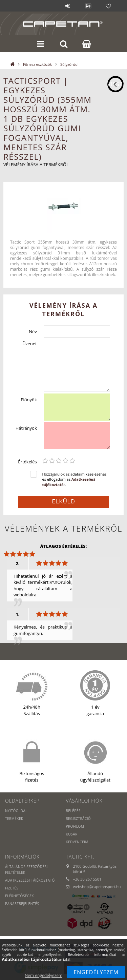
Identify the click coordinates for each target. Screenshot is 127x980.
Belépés (68, 6)
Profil (88, 6)
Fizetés (12, 888)
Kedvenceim (77, 842)
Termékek (14, 819)
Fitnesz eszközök (37, 64)
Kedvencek (108, 6)
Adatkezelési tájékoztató (30, 880)
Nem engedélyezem (44, 975)
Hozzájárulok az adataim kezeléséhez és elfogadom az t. (75, 479)
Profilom (75, 826)
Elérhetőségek (19, 896)
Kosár (71, 834)
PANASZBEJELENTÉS (22, 904)
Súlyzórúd (69, 64)
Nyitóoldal (16, 811)
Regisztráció (78, 819)
